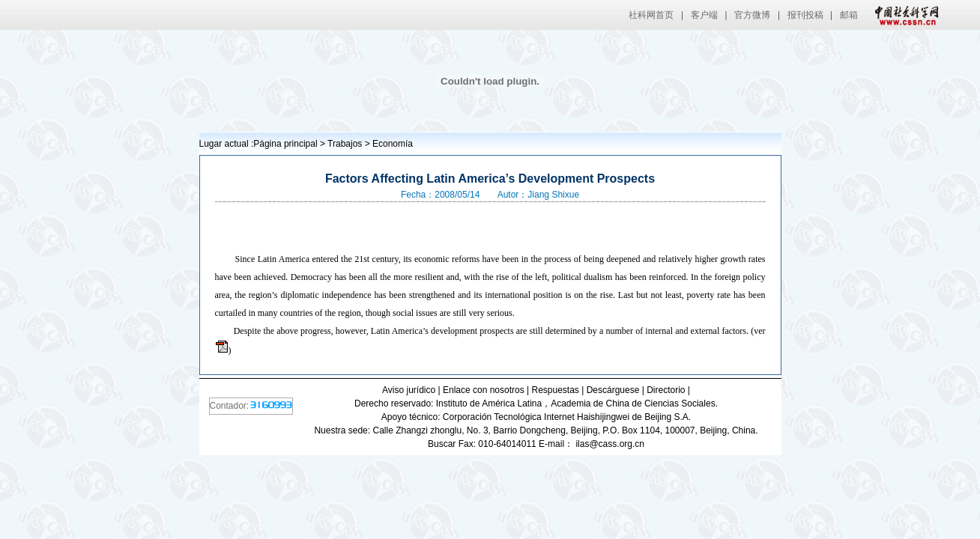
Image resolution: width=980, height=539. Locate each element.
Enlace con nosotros (484, 390)
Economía (393, 144)
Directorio (666, 390)
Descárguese (613, 390)
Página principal (285, 144)
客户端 (704, 15)
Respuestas (555, 390)
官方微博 (752, 15)
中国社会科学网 (904, 15)
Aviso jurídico (409, 390)
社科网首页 (651, 15)
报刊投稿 (805, 15)
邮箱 (849, 15)
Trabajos (345, 144)
